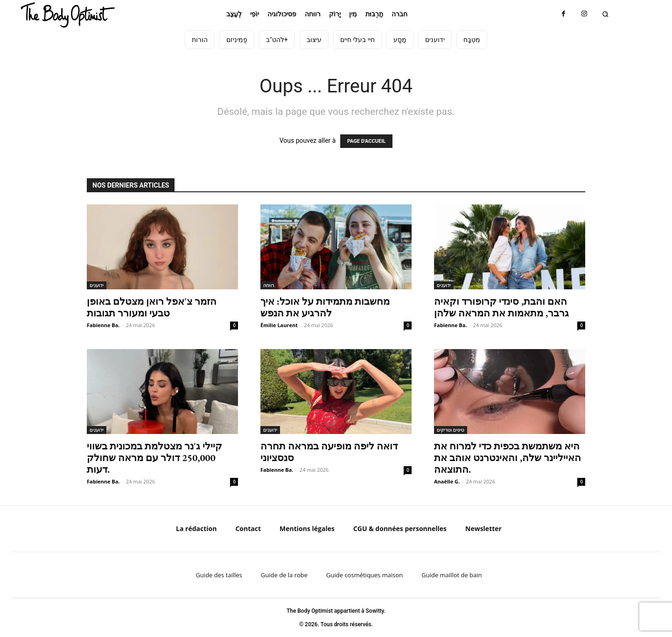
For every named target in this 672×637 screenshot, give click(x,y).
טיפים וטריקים (451, 430)
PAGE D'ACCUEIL (367, 141)
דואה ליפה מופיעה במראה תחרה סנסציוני (329, 452)
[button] (605, 14)
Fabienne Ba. (103, 325)
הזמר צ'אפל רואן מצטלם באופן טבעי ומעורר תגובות (152, 307)
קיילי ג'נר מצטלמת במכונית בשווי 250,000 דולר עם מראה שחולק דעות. (154, 458)
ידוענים (97, 285)
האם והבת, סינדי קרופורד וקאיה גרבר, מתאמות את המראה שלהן (501, 307)
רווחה (269, 285)
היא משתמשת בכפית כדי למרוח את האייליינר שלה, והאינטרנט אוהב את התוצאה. (507, 458)
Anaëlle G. (447, 481)
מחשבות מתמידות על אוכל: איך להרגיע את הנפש (325, 307)
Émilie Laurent (279, 325)
